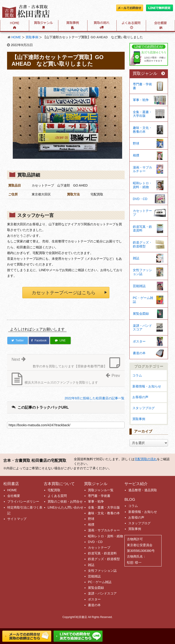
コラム (137, 375)
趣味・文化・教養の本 (142, 130)
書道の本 (139, 353)
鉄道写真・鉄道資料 (142, 229)
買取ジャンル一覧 (101, 490)
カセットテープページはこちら (64, 293)
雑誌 (136, 258)
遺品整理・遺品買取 (143, 490)
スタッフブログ (144, 408)
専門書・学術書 (142, 86)
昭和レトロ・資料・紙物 (142, 185)
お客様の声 (140, 397)
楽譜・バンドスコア (142, 328)
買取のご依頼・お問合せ (65, 501)
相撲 (136, 155)
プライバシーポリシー (23, 501)
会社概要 (14, 496)
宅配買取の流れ (146, 459)
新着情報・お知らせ (147, 386)
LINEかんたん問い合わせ (66, 507)
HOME (16, 37)
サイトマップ (17, 519)
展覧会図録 (141, 314)
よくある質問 (57, 496)
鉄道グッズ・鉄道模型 (142, 244)
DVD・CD (140, 199)
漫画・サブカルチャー (142, 169)
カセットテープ (142, 213)
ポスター (139, 341)
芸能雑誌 (139, 286)
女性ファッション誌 (142, 272)
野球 (136, 143)
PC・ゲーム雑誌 (143, 300)
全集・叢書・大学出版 (142, 114)
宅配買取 (54, 490)
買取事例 (32, 37)
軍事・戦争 (141, 100)
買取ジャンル (149, 74)
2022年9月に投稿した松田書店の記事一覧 (95, 398)
